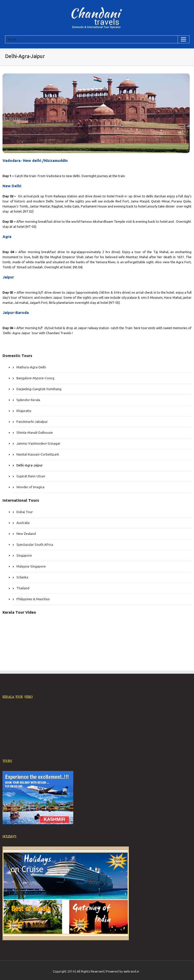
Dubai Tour (25, 512)
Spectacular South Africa (35, 544)
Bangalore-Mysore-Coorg (35, 378)
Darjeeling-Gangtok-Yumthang (39, 389)
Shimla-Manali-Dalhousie (35, 432)
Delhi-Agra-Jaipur (30, 465)
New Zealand (26, 534)
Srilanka (22, 577)
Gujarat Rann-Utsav (31, 476)
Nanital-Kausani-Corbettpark (38, 454)
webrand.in (131, 972)
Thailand (23, 588)
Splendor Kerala (28, 400)
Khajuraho (24, 411)
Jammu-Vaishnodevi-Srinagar (38, 443)
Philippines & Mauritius (33, 599)
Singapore (24, 555)
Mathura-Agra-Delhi (31, 367)
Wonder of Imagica (30, 487)
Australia (23, 523)
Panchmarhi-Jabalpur (32, 422)
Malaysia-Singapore (31, 566)
